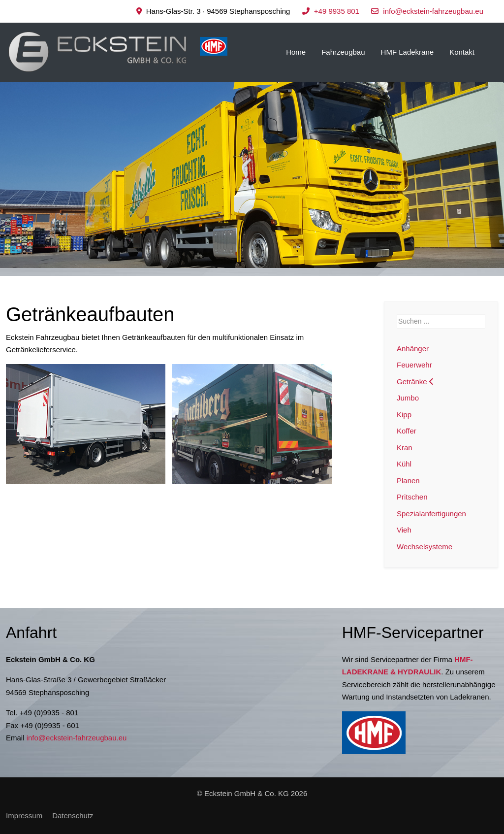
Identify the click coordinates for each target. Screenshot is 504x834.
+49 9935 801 (337, 11)
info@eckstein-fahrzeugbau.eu (433, 11)
